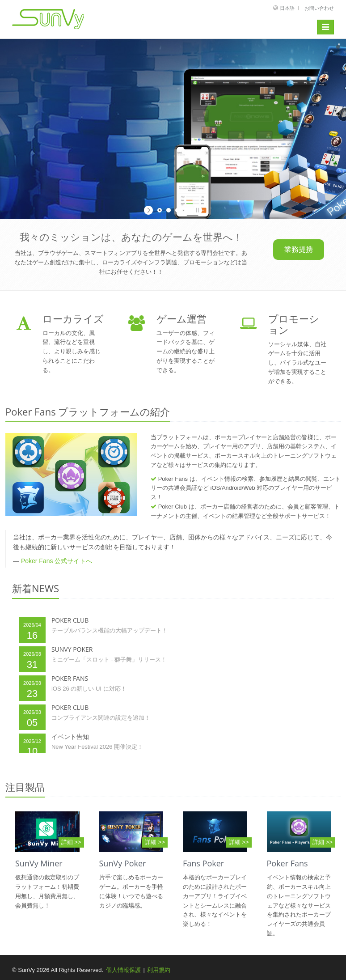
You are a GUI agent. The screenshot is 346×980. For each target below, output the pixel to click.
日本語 (287, 8)
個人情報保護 (123, 970)
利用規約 (159, 970)
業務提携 (299, 249)
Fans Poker (203, 863)
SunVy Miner (39, 863)
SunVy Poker (123, 863)
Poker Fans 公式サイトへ (57, 561)
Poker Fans (287, 863)
